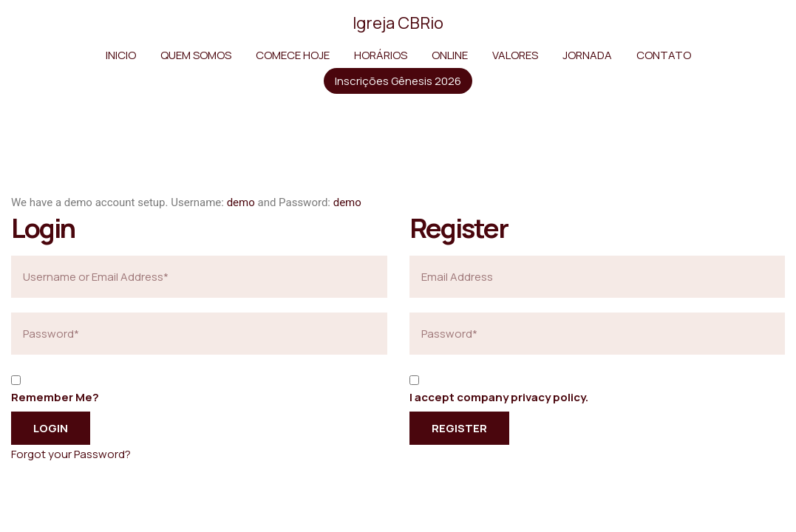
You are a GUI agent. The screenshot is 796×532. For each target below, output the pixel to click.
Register (459, 428)
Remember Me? (55, 398)
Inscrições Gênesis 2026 (398, 81)
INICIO (121, 55)
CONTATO (664, 55)
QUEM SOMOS (196, 55)
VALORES (515, 55)
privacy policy (548, 397)
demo (241, 202)
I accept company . (499, 398)
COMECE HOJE (293, 55)
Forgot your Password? (71, 454)
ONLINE (450, 55)
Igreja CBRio (398, 23)
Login (51, 428)
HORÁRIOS (381, 55)
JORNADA (587, 55)
